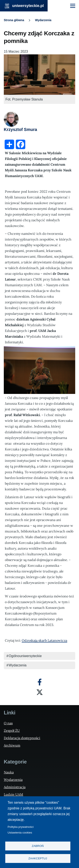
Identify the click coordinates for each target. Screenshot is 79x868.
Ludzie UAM (13, 794)
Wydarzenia (43, 20)
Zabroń (38, 846)
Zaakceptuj (38, 858)
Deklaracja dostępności (22, 738)
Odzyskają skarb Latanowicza (44, 640)
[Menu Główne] (73, 6)
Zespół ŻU (12, 730)
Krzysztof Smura (20, 129)
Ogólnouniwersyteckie (25, 656)
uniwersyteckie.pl (28, 6)
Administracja (15, 787)
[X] (40, 692)
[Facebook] (40, 682)
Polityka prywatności (21, 827)
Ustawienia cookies (20, 833)
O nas (8, 723)
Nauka (9, 772)
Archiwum (12, 745)
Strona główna (14, 20)
